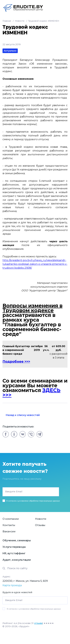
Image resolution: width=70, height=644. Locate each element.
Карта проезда (12, 585)
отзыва (38, 623)
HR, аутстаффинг (14, 553)
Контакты (9, 525)
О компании (11, 519)
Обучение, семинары (17, 540)
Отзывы (40, 525)
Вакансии (9, 531)
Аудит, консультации (17, 560)
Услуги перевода (14, 547)
